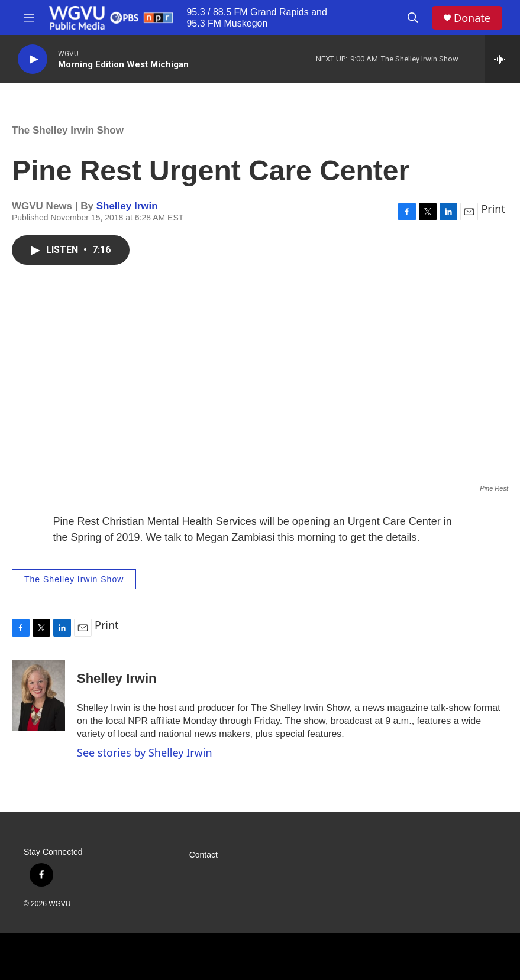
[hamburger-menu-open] (29, 18)
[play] (33, 59)
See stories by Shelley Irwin (145, 752)
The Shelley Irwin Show (68, 130)
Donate (472, 18)
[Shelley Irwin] (38, 696)
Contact (204, 855)
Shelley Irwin (127, 206)
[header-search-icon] (413, 18)
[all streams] (503, 59)
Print (493, 209)
